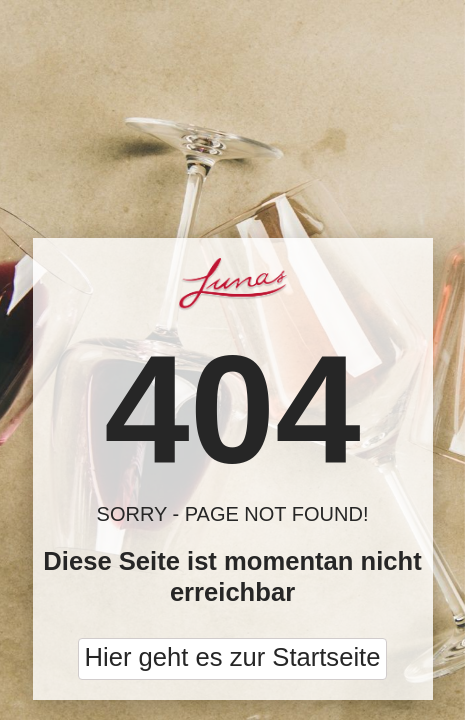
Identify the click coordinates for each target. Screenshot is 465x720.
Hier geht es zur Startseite (233, 657)
